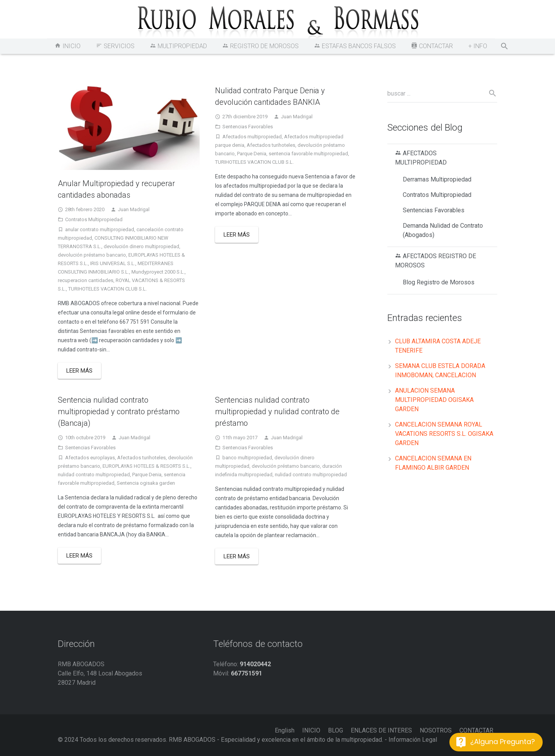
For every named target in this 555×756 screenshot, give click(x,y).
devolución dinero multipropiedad (141, 246)
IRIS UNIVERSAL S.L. (113, 263)
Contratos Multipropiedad (94, 219)
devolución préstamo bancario (92, 255)
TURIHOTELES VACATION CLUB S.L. (108, 289)
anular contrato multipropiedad (100, 229)
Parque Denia (252, 154)
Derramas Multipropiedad (437, 179)
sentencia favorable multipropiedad (308, 154)
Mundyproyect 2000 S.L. (158, 272)
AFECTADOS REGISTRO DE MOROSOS (436, 261)
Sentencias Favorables (248, 127)
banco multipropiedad (247, 458)
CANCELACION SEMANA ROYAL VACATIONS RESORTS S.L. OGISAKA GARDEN (444, 434)
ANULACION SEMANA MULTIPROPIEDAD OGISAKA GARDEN (434, 400)
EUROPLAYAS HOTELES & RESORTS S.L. (146, 466)
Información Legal (413, 740)
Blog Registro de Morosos (439, 282)
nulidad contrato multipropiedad (94, 475)
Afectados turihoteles (271, 145)
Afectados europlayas (90, 458)
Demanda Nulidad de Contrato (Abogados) (443, 230)
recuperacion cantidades (86, 280)
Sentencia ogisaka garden (146, 483)
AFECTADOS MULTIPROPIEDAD (421, 158)
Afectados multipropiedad (252, 137)
